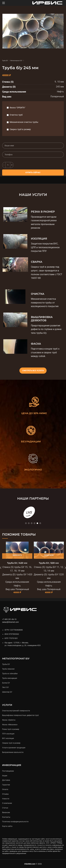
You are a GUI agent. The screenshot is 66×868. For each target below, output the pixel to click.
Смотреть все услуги (33, 370)
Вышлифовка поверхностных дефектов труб (20, 715)
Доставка (6, 780)
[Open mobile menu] (4, 3)
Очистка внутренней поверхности (16, 711)
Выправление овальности (13, 752)
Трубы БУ (6, 664)
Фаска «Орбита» (9, 720)
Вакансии (6, 812)
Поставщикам (8, 771)
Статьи (5, 808)
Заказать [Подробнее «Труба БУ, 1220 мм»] (49, 555)
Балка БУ (6, 683)
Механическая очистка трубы (24, 122)
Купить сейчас (33, 172)
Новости (6, 799)
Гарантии (6, 785)
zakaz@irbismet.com (10, 622)
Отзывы (5, 794)
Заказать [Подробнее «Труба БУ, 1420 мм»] (17, 555)
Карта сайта (7, 826)
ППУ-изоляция (8, 734)
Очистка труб (16, 115)
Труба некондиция (10, 678)
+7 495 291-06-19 (9, 619)
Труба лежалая (8, 669)
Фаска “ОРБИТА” (17, 108)
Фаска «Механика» (10, 725)
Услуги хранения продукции (14, 748)
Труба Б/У (5, 61)
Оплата (5, 789)
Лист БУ (5, 687)
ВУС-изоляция (8, 738)
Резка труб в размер (11, 729)
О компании (7, 803)
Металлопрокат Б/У (17, 61)
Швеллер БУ (7, 692)
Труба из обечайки (10, 674)
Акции (5, 776)
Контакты (6, 817)
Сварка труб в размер (20, 129)
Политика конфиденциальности (15, 822)
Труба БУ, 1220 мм (49, 563)
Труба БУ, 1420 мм (17, 563)
